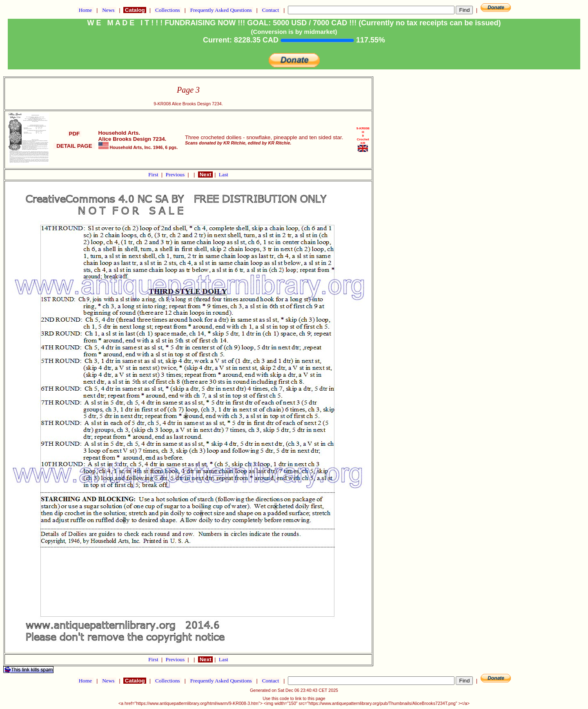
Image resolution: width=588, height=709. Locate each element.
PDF (74, 134)
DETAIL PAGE (74, 146)
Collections (168, 10)
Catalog (135, 10)
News (108, 10)
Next (205, 174)
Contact (270, 10)
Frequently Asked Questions (221, 10)
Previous (176, 174)
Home (85, 10)
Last (224, 174)
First (154, 174)
